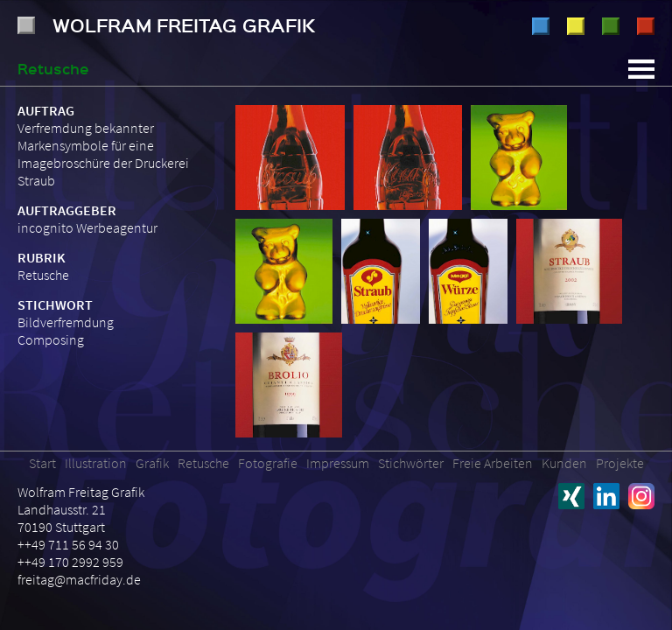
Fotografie (646, 26)
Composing (51, 339)
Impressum (338, 463)
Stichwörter (411, 463)
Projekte (620, 463)
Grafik (576, 26)
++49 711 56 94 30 (68, 544)
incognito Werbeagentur (87, 227)
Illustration (541, 26)
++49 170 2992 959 (70, 562)
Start (42, 463)
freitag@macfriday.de (79, 579)
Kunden (564, 463)
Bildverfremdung (66, 322)
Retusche (611, 26)
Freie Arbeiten (493, 463)
